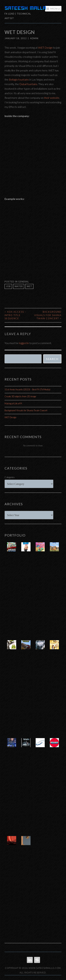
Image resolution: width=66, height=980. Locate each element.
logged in (24, 343)
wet (29, 286)
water (19, 286)
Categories (10, 477)
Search (52, 359)
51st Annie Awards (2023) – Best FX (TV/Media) (27, 389)
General (24, 282)
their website (52, 98)
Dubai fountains (28, 84)
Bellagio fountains (19, 79)
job (8, 286)
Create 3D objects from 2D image (20, 396)
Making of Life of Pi (13, 403)
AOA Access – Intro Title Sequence (15, 315)
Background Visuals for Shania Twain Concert (48, 315)
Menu (55, 9)
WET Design (45, 48)
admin (34, 38)
